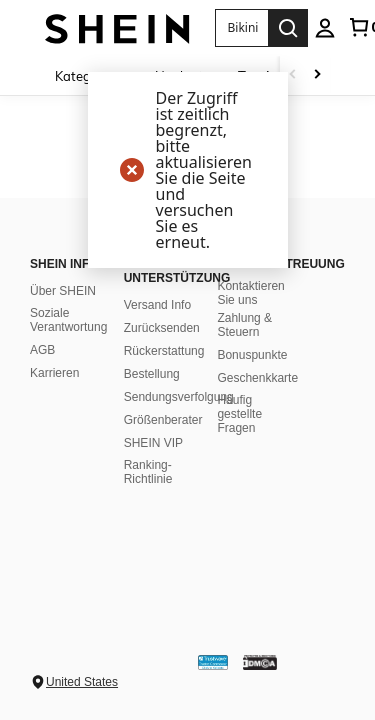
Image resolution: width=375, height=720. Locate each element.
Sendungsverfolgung (179, 397)
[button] (242, 28)
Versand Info (157, 305)
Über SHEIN (63, 291)
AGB (42, 350)
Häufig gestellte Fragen (239, 414)
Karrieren (54, 373)
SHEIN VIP (153, 443)
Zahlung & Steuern (244, 325)
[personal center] (325, 28)
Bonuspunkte (252, 355)
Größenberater (163, 420)
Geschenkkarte (257, 378)
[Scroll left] (293, 75)
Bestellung (152, 374)
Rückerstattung (164, 351)
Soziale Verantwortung (68, 320)
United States (82, 682)
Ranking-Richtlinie (148, 472)
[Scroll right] (317, 75)
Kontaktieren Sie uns (250, 293)
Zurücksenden (162, 328)
